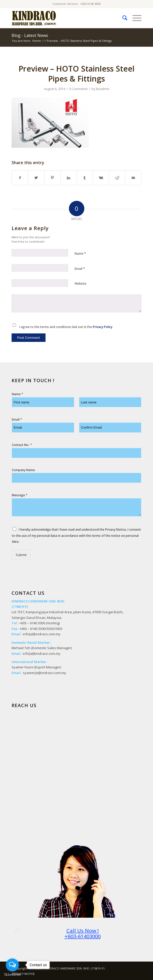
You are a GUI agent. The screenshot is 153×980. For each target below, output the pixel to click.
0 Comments (78, 89)
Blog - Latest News (30, 35)
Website (80, 284)
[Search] (122, 18)
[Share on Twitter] (36, 178)
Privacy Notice (116, 529)
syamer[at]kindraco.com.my (44, 673)
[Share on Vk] (101, 178)
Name (80, 253)
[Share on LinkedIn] (69, 178)
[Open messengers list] (12, 965)
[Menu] (134, 18)
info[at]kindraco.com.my (42, 634)
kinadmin (103, 89)
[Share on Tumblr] (85, 178)
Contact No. (22, 445)
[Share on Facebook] (20, 178)
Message (20, 495)
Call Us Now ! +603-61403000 (83, 933)
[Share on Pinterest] (52, 178)
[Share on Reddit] (117, 178)
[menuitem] (122, 18)
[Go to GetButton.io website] (12, 975)
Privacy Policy (103, 327)
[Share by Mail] (133, 178)
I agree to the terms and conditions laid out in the (66, 327)
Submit (21, 555)
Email (80, 269)
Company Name (23, 470)
